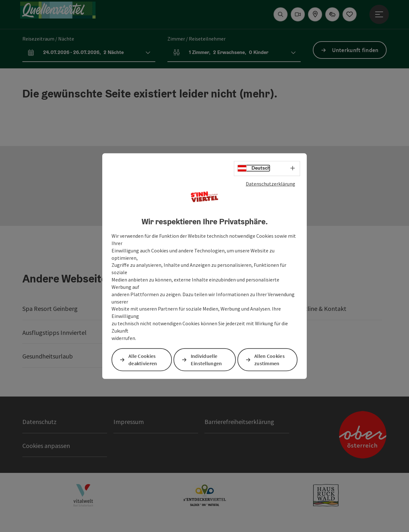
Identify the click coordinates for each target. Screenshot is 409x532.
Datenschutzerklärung (270, 183)
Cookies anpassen (46, 446)
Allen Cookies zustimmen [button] (270, 360)
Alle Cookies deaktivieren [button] (143, 360)
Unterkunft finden (355, 50)
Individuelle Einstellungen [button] (206, 360)
